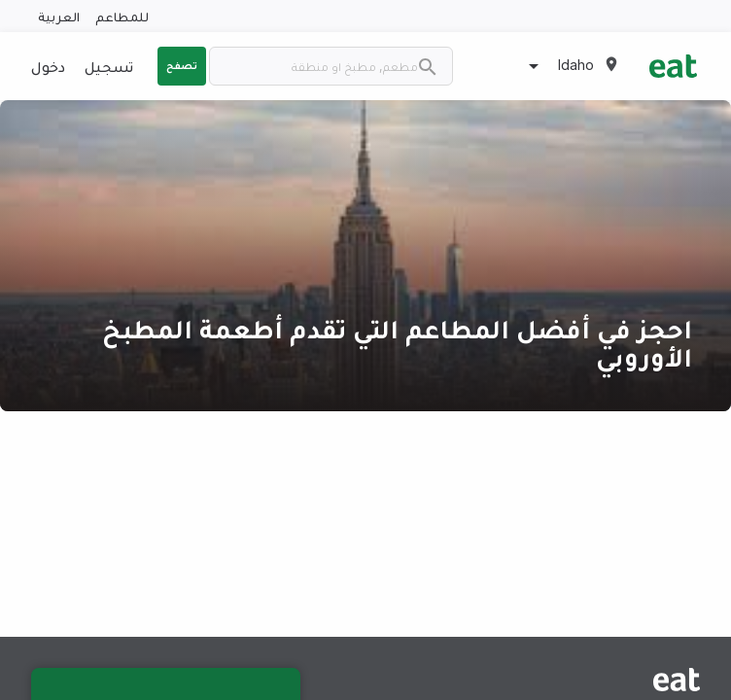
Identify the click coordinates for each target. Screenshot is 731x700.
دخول (48, 66)
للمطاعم (122, 16)
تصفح (182, 65)
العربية (59, 16)
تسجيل (109, 66)
